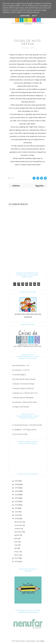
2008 (17, 518)
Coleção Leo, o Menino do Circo (25, 393)
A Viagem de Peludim (21, 407)
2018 (16, 484)
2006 (17, 561)
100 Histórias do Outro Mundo (24, 379)
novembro (18, 525)
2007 (17, 558)
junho (16, 542)
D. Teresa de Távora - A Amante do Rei (27, 425)
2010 (16, 512)
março (17, 552)
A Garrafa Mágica (19, 375)
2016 (16, 491)
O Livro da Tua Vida (20, 434)
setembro (18, 532)
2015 (16, 495)
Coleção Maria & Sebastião (23, 398)
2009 (17, 515)
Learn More (25, 16)
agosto (17, 535)
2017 (16, 488)
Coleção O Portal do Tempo (23, 384)
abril (16, 548)
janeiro (17, 555)
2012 (16, 505)
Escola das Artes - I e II (21, 365)
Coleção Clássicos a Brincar (23, 388)
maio (16, 545)
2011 (16, 508)
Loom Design (40, 641)
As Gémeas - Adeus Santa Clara (24, 402)
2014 (16, 498)
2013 (16, 501)
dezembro (18, 522)
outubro (17, 528)
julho (16, 538)
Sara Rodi (25, 48)
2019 (16, 481)
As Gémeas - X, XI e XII (21, 370)
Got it (35, 16)
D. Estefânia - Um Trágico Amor (24, 430)
